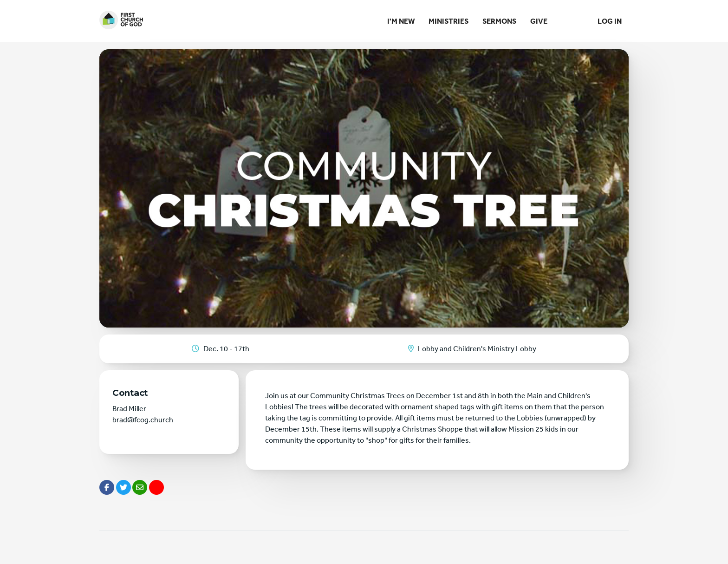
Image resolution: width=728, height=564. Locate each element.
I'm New (401, 21)
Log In (610, 21)
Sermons (499, 21)
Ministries (448, 21)
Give (539, 21)
